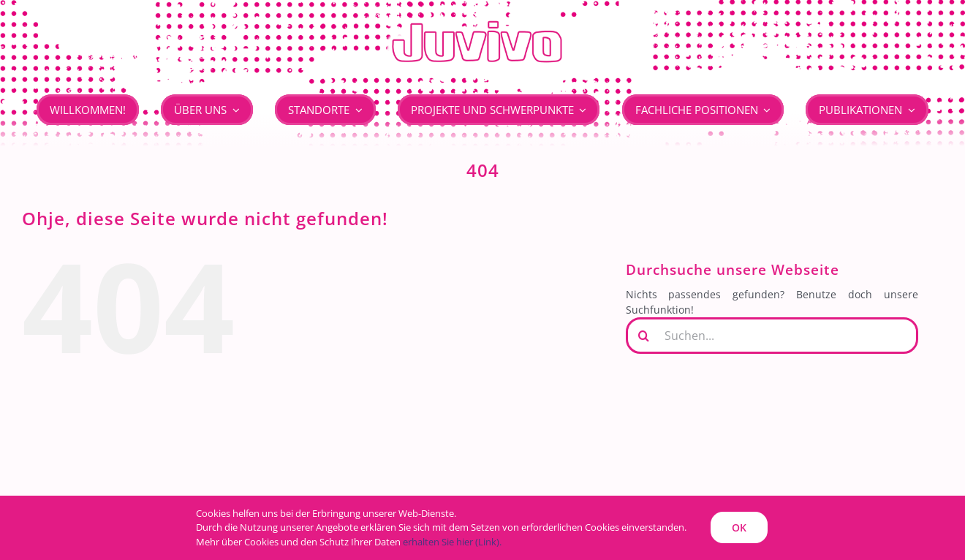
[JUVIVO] (482, 19)
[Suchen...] (772, 336)
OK (739, 527)
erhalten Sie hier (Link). (452, 542)
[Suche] (644, 336)
